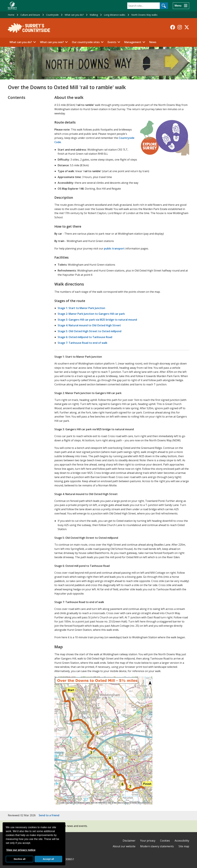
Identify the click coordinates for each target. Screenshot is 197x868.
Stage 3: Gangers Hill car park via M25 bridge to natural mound (97, 320)
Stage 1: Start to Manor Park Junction (81, 308)
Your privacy (148, 841)
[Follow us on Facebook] (173, 27)
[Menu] (181, 6)
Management (133, 42)
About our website (124, 846)
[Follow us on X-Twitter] (187, 27)
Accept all (48, 859)
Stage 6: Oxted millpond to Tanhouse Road (85, 337)
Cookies (165, 841)
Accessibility (182, 841)
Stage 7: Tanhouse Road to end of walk (82, 343)
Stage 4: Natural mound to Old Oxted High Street (89, 325)
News (153, 42)
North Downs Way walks (144, 15)
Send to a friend (49, 815)
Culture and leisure (30, 15)
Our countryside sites (86, 42)
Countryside (52, 15)
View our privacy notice (21, 850)
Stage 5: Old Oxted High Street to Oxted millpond (90, 331)
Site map (184, 846)
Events (112, 42)
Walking (94, 15)
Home (11, 15)
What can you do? (74, 15)
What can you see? (52, 42)
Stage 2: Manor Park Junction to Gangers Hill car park (91, 314)
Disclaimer (129, 841)
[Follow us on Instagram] (180, 27)
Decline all (20, 859)
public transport (114, 248)
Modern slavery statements (157, 846)
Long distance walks (115, 15)
